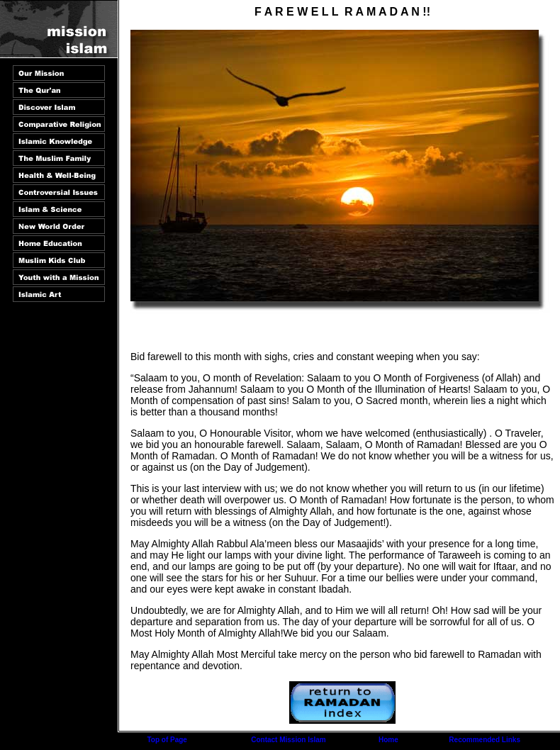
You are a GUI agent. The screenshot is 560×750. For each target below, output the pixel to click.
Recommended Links (485, 740)
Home (388, 740)
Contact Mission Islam (289, 740)
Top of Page (167, 740)
